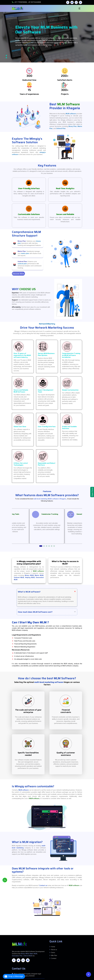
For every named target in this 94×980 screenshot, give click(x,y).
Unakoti (77, 937)
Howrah (22, 934)
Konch (43, 931)
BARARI (92, 929)
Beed (44, 932)
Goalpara (21, 935)
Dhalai (66, 937)
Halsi (73, 929)
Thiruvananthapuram (4, 937)
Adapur (33, 930)
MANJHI (21, 932)
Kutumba (21, 930)
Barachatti (68, 931)
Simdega (66, 931)
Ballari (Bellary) (16, 936)
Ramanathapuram (39, 937)
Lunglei (17, 937)
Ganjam (37, 938)
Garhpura (11, 931)
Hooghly (20, 934)
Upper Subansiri (83, 935)
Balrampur (9, 928)
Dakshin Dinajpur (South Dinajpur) (14, 934)
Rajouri (9, 938)
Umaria (83, 933)
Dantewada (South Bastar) (77, 935)
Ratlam (61, 933)
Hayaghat (93, 931)
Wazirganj (34, 931)
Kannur (81, 937)
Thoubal (60, 935)
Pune (82, 932)
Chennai (3, 937)
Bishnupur (32, 935)
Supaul (70, 927)
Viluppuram (71, 937)
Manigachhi (8, 931)
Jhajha (37, 929)
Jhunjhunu (7, 935)
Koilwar (37, 930)
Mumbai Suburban (67, 932)
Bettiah (32, 928)
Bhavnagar (37, 933)
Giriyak (87, 930)
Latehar (50, 931)
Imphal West (41, 935)
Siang (76, 935)
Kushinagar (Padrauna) (79, 928)
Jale (3, 931)
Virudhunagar (73, 937)
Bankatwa (37, 930)
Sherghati (63, 931)
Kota (12, 935)
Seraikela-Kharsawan (63, 931)
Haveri (56, 936)
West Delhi (5, 934)
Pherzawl (52, 935)
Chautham (71, 930)
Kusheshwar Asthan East (28, 931)
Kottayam (86, 937)
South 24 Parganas (67, 934)
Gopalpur (19, 929)
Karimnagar (50, 936)
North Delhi (81, 934)
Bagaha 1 (16, 933)
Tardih (10, 931)
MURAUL (73, 930)
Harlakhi (54, 929)
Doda (88, 937)
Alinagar (13, 931)
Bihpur (4, 929)
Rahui (88, 930)
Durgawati (59, 929)
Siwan (69, 927)
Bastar (69, 935)
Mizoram (81, 938)
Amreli (26, 933)
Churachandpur (36, 935)
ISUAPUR (14, 932)
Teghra (2, 931)
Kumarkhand (22, 929)
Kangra (80, 934)
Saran (62, 927)
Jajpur (42, 938)
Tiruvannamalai (65, 937)
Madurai (26, 937)
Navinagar (19, 930)
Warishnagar (64, 931)
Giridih (39, 931)
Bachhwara (23, 931)
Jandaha (18, 932)
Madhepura (40, 927)
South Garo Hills (37, 937)
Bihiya (53, 930)
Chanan (75, 929)
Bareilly (14, 928)
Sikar (23, 935)
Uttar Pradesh (12, 938)
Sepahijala (73, 937)
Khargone (46, 933)
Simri (85, 931)
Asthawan (4, 931)
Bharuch (35, 933)
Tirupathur (60, 937)
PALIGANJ (89, 928)
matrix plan (31, 256)
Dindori (29, 933)
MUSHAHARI (68, 930)
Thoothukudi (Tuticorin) (52, 937)
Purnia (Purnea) (55, 927)
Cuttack (30, 938)
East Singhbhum (35, 931)
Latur (62, 932)
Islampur (1, 931)
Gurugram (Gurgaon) (46, 934)
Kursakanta (90, 929)
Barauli (33, 931)
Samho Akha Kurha (92, 931)
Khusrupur (63, 928)
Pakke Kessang (69, 935)
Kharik (22, 929)
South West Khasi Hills (44, 937)
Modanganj (65, 930)
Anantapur (1, 935)
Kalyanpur (8, 930)
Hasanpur (70, 931)
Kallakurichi (16, 937)
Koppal (65, 936)
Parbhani (81, 932)
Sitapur (40, 928)
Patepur (11, 932)
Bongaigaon (1, 935)
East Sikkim (56, 937)
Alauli (68, 930)
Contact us (43, 889)
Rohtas (57, 927)
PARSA (29, 932)
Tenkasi (46, 937)
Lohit (54, 935)
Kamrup (29, 935)
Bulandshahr (20, 928)
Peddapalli (79, 936)
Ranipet (41, 937)
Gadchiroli (53, 932)
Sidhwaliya (42, 931)
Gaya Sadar (30, 931)
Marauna (35, 932)
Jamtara (45, 931)
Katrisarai (22, 931)
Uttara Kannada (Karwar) (86, 936)
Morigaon (45, 935)
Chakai (33, 929)
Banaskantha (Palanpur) (32, 933)
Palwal (61, 934)
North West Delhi (86, 934)
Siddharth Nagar (38, 928)
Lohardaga (52, 931)
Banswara (73, 935)
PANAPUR (28, 932)
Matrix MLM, (39, 577)
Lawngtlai (15, 937)
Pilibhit (12, 928)
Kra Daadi (47, 935)
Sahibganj (60, 931)
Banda (11, 928)
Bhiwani (37, 934)
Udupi (83, 936)
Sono (34, 929)
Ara (27, 928)
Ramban (11, 938)
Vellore (69, 937)
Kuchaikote (37, 931)
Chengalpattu (1, 937)
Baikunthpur (31, 931)
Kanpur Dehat (67, 928)
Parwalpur (20, 931)
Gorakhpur (31, 927)
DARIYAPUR (7, 932)
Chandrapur (49, 932)
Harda (33, 933)
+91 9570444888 (34, 2)
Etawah (36, 928)
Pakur (54, 931)
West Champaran (74, 927)
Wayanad (9, 937)
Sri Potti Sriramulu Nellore (17, 935)
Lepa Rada (52, 935)
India (0, 927)
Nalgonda (74, 936)
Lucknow (87, 928)
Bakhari (5, 931)
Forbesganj (2, 930)
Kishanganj (35, 927)
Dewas (26, 933)
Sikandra (30, 929)
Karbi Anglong (35, 935)
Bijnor (17, 928)
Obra (27, 930)
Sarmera (6, 931)
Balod (63, 935)
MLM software (38, 573)
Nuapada (68, 938)
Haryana (3, 938)
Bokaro (26, 931)
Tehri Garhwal (27, 934)
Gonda (30, 927)
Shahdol (69, 933)
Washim (3, 932)
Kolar (64, 936)
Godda (40, 931)
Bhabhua (50, 929)
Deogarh (32, 938)
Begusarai (8, 927)
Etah (34, 928)
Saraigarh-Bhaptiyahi (46, 932)
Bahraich (6, 928)
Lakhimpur (42, 935)
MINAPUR (71, 930)
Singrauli (78, 933)
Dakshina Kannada (47, 936)
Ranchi (59, 931)
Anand (28, 933)
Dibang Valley (39, 935)
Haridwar (17, 934)
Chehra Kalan (24, 932)
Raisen (58, 933)
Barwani (12, 933)
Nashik (75, 932)
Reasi (12, 938)
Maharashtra (17, 938)
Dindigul (12, 937)
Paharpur (2, 930)
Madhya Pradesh (20, 938)
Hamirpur (52, 928)
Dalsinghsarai (80, 931)
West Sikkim (64, 937)
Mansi (73, 930)
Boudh (29, 938)
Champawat (13, 934)
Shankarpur (24, 929)
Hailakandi (25, 935)
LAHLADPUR (18, 932)
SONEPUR (33, 932)
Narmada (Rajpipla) (71, 933)
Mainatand (4, 933)
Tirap (78, 935)
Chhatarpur (20, 933)
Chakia (4, 930)
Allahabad (79, 927)
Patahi (24, 930)
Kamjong (46, 935)
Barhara (36, 930)
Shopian (15, 938)
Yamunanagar (72, 934)
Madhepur (65, 929)
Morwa (57, 931)
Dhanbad (31, 931)
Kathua (93, 937)
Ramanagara (73, 936)
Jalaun (60, 928)
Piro (46, 930)
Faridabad (41, 934)
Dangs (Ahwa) (45, 933)
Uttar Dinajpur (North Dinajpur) (71, 934)
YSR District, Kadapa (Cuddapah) (31, 935)
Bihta (80, 928)
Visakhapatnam (21, 935)
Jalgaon (58, 932)
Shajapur (71, 933)
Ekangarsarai (11, 931)
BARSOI (2, 929)
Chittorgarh (84, 935)
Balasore (24, 938)
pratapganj (31, 932)
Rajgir (2, 931)
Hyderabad (34, 936)
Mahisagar (65, 933)
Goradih (91, 928)
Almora (7, 934)
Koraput (58, 938)
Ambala (35, 934)
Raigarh (16, 936)
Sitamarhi (67, 927)
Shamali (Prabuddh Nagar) (32, 928)
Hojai (27, 935)
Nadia (35, 934)
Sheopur (73, 933)
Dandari (7, 931)
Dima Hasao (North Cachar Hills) (17, 935)
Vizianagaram (24, 935)
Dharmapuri (10, 937)
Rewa (62, 933)
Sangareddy (87, 936)
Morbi (68, 933)
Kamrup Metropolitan (32, 935)
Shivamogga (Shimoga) (77, 936)
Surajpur (23, 936)
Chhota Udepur (41, 933)
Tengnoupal (58, 935)
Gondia (55, 932)
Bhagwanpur (52, 929)
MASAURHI (86, 928)
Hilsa (7, 931)
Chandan (76, 931)
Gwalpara (29, 929)
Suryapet (91, 936)
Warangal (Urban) (7, 936)
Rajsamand (18, 935)
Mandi (86, 934)
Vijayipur (55, 931)
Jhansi (63, 928)
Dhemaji (10, 935)
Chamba (76, 934)
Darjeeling (18, 934)
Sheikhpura (64, 927)
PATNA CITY (52, 928)
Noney (50, 935)
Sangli (87, 932)
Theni (49, 937)
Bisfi (53, 929)
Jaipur (1, 935)
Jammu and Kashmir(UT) (32, 938)
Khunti (47, 931)
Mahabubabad (60, 936)
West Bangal (6, 938)
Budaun (18, 928)
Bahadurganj (75, 929)
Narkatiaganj (10, 933)
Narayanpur (24, 929)
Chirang (7, 935)
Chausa (26, 929)
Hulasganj (60, 930)
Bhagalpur (10, 927)
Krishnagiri (24, 937)
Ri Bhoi (35, 937)
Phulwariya (50, 931)
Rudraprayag (25, 934)
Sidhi (76, 933)
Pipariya (72, 929)
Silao (19, 931)
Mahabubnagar (63, 936)
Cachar (3, 935)
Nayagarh (67, 938)
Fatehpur (18, 927)
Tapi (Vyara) (93, 933)
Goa (0, 938)
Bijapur (72, 935)
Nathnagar (11, 929)
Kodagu (62, 936)
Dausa (87, 935)
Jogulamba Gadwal (45, 936)
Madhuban (20, 930)
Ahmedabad (24, 933)
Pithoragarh (23, 934)
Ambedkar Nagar (82, 927)
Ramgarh (64, 929)
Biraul (15, 931)
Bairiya (90, 933)
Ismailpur (21, 929)
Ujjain (81, 933)
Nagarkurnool (71, 936)
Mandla (47, 933)
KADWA (8, 929)
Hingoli (56, 932)
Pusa (62, 931)
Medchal (69, 936)
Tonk (29, 935)
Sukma (22, 936)
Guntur (7, 935)
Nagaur (13, 935)
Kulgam (2, 938)
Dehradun (15, 934)
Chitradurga (44, 936)
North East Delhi (83, 934)
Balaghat (10, 933)
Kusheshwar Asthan (24, 931)
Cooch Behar (10, 934)
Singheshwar (14, 929)
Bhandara (45, 932)
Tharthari (25, 931)
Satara (88, 932)
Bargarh (25, 938)
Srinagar (17, 938)
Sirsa (69, 934)
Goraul (19, 932)
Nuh (60, 934)
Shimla (88, 934)
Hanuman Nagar (1, 931)
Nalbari (49, 935)
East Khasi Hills (30, 937)
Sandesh (41, 930)
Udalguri (61, 935)
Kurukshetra (56, 934)
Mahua (15, 932)
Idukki (79, 937)
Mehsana (67, 933)
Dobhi (65, 931)
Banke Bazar (57, 931)
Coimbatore (6, 937)
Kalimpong (28, 934)
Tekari (44, 931)
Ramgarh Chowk (77, 929)
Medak (67, 936)
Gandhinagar (51, 933)
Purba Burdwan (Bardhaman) (55, 934)
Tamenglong (56, 935)
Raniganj (92, 929)
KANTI (75, 930)
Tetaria (22, 930)
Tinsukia (59, 935)
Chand (56, 929)
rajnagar (41, 929)
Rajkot (82, 933)
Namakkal (30, 937)
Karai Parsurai (17, 931)
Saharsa (58, 927)
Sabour (13, 929)
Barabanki (13, 928)
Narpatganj (5, 930)
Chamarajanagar (34, 936)
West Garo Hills (48, 937)
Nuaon (66, 929)
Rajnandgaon (20, 936)
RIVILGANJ (31, 932)
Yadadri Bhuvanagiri (10, 936)
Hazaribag (44, 931)
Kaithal (52, 934)
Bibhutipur (77, 931)
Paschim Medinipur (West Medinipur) (43, 934)
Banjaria (10, 930)
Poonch (6, 938)
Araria (2, 927)
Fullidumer (79, 931)
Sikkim (85, 938)
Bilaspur (75, 934)
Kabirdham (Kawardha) (91, 935)
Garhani (44, 930)
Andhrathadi (61, 929)
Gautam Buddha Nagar (23, 927)
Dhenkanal (34, 938)
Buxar (14, 927)
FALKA (87, 929)
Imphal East (38, 935)
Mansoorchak (28, 931)
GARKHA (12, 932)
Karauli (11, 935)
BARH (50, 928)
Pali (15, 935)
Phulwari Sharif (59, 928)
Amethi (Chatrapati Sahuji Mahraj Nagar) (87, 927)
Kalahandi (46, 938)
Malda (31, 934)
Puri (70, 938)
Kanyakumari (20, 937)
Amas (55, 931)
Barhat (39, 929)
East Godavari (5, 935)
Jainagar (48, 929)
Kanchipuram (18, 937)
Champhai (12, 937)
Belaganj (32, 931)
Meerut (3, 928)
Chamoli (11, 934)
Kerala (80, 938)
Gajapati (36, 938)
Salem (43, 937)
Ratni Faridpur (62, 930)
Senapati (54, 935)
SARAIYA (85, 930)
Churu (86, 935)
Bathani (51, 931)
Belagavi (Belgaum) (19, 936)
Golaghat (23, 935)
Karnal (54, 934)
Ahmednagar (36, 932)
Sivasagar (51, 935)
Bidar (31, 936)
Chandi (93, 930)
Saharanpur (19, 928)
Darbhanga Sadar (87, 931)
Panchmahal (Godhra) (76, 933)
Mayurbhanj (62, 938)
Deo (24, 930)
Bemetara (70, 935)
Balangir (22, 938)
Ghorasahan (41, 930)
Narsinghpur (53, 933)
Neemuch (55, 933)
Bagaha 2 (18, 933)
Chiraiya (39, 930)
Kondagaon (4, 936)
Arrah (33, 930)
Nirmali (36, 932)
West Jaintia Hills (51, 937)
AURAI (61, 930)
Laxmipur (36, 929)
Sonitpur (52, 935)
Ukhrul (62, 935)
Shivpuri (88, 931)
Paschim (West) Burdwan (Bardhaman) (49, 934)
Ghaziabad (26, 927)
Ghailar (20, 929)
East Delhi (77, 934)
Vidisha (84, 933)
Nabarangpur (64, 938)
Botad (39, 933)
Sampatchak (56, 928)
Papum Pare (72, 935)
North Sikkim (59, 937)
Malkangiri (60, 938)
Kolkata (30, 934)
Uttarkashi (33, 934)
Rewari (66, 934)
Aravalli (29, 933)
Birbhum (8, 934)
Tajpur (56, 931)
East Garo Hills (24, 937)
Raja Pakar (8, 932)
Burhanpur (18, 933)
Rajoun (83, 931)
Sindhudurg (90, 932)
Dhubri (12, 935)
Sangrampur (91, 930)
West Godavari (27, 935)
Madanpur (22, 930)
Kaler (8, 930)
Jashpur (88, 935)
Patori (86, 931)
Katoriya (81, 931)
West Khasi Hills (54, 937)
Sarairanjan (61, 931)
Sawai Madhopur (21, 935)
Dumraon (74, 931)
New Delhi (79, 934)
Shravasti (36, 928)
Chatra (28, 931)
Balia (0, 931)
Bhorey (43, 931)
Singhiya (75, 931)
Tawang (77, 935)
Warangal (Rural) (4, 936)
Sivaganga (44, 937)
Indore (37, 933)
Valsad (3, 934)
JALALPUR (16, 932)
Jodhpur (9, 935)
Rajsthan (93, 938)
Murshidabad (33, 934)
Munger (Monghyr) (45, 927)
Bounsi (74, 931)
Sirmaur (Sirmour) (90, 934)
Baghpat (4, 928)
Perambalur (34, 937)
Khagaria (33, 927)
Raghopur (10, 932)
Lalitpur (85, 928)
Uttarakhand (9, 938)
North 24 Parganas (38, 934)
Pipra (43, 932)
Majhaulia (92, 933)
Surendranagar (90, 933)
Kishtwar (1, 938)
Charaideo (5, 935)
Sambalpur (73, 938)
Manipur (91, 938)
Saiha (20, 937)
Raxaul (29, 930)
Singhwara (5, 931)
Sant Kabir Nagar (26, 928)
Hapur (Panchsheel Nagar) (55, 928)
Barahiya (70, 929)
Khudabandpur (20, 931)
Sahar (43, 930)
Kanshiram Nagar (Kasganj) (73, 928)
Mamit (19, 937)
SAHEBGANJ (82, 930)
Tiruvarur (67, 937)
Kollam (85, 937)
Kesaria (6, 930)
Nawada (51, 927)
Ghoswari (68, 928)
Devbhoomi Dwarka (48, 933)
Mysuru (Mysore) (69, 936)
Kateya (46, 931)
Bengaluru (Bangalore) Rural (23, 936)
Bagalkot (13, 936)
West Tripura (79, 937)
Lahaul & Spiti (84, 934)
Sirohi (24, 935)
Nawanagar (76, 931)
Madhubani (42, 927)
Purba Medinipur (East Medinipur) (61, 934)
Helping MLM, (30, 580)
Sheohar (66, 927)
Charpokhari (47, 930)
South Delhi (91, 934)
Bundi (82, 935)
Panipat (65, 934)
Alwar (72, 935)
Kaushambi (76, 928)
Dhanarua (77, 928)
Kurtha (11, 930)
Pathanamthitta (1, 937)
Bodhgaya (38, 931)
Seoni (68, 933)
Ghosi (58, 930)
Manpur (36, 931)
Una (94, 934)
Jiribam (43, 935)
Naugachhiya (26, 929)
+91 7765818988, (20, 2)
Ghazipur (28, 927)
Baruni (28, 928)
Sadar (44, 930)
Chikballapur (36, 936)
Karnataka (90, 938)
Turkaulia (19, 930)
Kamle (46, 935)
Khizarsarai (49, 931)
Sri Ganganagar (26, 935)
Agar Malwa (3, 933)
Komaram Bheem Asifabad (56, 936)
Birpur (90, 931)
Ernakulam (78, 937)
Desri (21, 932)
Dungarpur (90, 935)
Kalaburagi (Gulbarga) (59, 936)
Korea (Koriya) (8, 936)
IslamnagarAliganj (43, 929)
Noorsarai (90, 930)
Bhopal (16, 933)
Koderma (49, 931)
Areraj (1, 930)
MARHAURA (23, 932)
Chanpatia (2, 933)
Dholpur (89, 935)
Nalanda (50, 927)
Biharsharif (8, 931)
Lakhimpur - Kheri (83, 928)
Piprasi (87, 933)
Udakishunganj (33, 929)
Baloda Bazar (65, 935)
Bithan (71, 931)
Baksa (90, 935)
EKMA (11, 932)
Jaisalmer (2, 935)
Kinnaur (81, 934)
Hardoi (58, 928)
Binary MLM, (30, 577)
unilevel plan (22, 266)
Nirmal (75, 936)
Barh (74, 928)
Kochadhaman (80, 929)
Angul (20, 938)
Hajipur (47, 928)
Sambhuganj (85, 931)
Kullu (83, 934)
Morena (51, 933)
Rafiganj (25, 930)
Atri (50, 931)
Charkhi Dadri (39, 934)
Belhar (72, 931)
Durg (81, 935)
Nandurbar (73, 932)
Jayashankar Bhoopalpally (41, 936)
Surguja (25, 936)
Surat (89, 933)
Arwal (3, 927)
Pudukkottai (36, 937)
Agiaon (34, 930)
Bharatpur (78, 935)
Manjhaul (3, 931)
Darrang (9, 935)
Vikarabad (93, 936)
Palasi (1, 930)
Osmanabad (77, 932)
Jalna (60, 932)
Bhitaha (93, 933)
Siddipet (89, 936)
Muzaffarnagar (10, 928)
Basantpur (33, 932)
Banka (7, 927)
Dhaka (42, 930)
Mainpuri (93, 928)
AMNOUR (1, 932)
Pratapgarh (14, 928)
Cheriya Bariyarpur (16, 931)
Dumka (33, 931)
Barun (17, 930)
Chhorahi (18, 931)
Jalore (4, 935)
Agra (76, 927)
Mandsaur (49, 933)
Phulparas (67, 929)
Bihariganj (31, 929)
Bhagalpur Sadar (6, 929)
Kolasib (14, 937)
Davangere (50, 936)
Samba (13, 938)
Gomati (67, 937)
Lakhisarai (37, 927)
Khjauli (46, 929)
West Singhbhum (69, 931)
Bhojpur (12, 927)
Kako (66, 930)
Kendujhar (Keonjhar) (53, 938)
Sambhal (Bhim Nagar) (22, 928)
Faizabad (37, 928)
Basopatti (50, 929)
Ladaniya (52, 929)
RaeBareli (15, 928)
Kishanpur (49, 932)
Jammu (92, 937)
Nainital (18, 934)
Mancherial (65, 936)
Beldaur (75, 930)
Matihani (89, 931)
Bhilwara (79, 935)
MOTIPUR (84, 930)
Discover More (18, 276)
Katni (42, 933)
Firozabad (20, 927)
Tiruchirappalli (56, 937)
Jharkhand (15, 938)
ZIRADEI (50, 932)
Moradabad (7, 928)
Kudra (61, 929)
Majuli (44, 935)
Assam (2, 938)
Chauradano (35, 930)
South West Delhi (3, 934)
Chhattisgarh (29, 938)
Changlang (36, 935)
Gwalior (32, 933)
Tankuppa (40, 931)
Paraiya (47, 931)
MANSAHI (1, 929)
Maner (79, 928)
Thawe (40, 931)
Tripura (86, 938)
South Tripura (75, 937)
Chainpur (54, 929)
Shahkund (15, 929)
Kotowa (15, 930)
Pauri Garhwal (20, 934)
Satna (65, 933)
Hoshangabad (35, 933)
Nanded (71, 932)
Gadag (53, 936)
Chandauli (23, 928)
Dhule (51, 932)
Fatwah (49, 928)
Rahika (38, 929)
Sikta (6, 933)
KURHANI (77, 930)
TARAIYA (34, 932)
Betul (13, 933)
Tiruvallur (63, 937)
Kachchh (60, 933)
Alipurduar (5, 934)
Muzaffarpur (48, 927)
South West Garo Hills (40, 937)
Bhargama (7, 930)
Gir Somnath (54, 933)
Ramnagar (14, 933)
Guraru (45, 931)
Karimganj (38, 935)
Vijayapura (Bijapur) (89, 936)
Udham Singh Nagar (31, 934)
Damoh (24, 933)
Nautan (88, 933)
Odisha (88, 938)
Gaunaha (12, 933)
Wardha (1, 932)
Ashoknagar (8, 933)
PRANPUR (93, 929)
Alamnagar (36, 929)
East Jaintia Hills (27, 937)
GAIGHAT (66, 930)
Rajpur (73, 931)
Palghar (79, 932)
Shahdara (89, 934)
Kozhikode (89, 937)
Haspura (31, 930)
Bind (23, 931)
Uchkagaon (53, 931)
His (49, 934)
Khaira (31, 929)
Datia (25, 933)
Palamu (55, 931)
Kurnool (10, 935)
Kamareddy (48, 936)
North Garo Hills (32, 937)
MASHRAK (25, 932)
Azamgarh (2, 928)
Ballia (8, 928)
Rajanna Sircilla (82, 936)
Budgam (87, 937)
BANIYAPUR (3, 932)
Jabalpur (39, 933)
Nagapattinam (28, 937)
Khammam (52, 936)
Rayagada (71, 938)
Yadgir (92, 936)
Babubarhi (43, 929)
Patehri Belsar (87, 932)
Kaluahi (45, 929)
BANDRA (62, 930)
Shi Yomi (74, 935)
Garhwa (38, 931)
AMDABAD (12, 929)
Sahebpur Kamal (9, 931)
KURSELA (90, 929)
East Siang (44, 935)
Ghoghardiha (69, 929)
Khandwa (44, 933)
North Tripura (70, 937)
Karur (22, 937)
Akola (38, 932)
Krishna (9, 935)
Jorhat (28, 935)
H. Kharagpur (51, 930)
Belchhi (67, 928)
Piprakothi (13, 930)
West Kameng (86, 935)
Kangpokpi (48, 935)
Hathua (45, 931)
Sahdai (6, 932)
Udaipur (30, 935)
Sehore (66, 933)
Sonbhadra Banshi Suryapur (14, 930)
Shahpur (54, 930)
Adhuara (48, 929)
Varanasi (47, 928)
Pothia (82, 929)
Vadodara (1, 934)
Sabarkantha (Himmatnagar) (85, 933)
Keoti (6, 931)
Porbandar (80, 933)
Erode (14, 937)
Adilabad (27, 936)
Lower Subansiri (65, 935)
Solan (92, 934)
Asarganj (60, 930)
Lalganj (16, 932)
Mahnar (84, 932)
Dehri (42, 928)
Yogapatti (8, 933)
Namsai (67, 935)
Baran (75, 935)
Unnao (46, 928)
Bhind (15, 933)
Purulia (64, 934)
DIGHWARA (9, 932)
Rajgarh (60, 933)
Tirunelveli (58, 937)
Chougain (83, 931)
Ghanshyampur (21, 931)
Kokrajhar (40, 935)
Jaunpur (62, 928)
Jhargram (26, 934)
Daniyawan (61, 928)
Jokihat (88, 929)
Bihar (26, 928)
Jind (51, 934)
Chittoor (3, 935)
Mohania (62, 929)
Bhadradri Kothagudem (30, 936)
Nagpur (70, 932)
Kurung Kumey (50, 935)
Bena (13, 931)
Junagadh (58, 933)
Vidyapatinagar (84, 931)
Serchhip (22, 937)
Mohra (53, 931)
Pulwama (7, 938)
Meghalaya (83, 938)
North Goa (67, 935)
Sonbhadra (42, 928)
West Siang (88, 935)
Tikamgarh (80, 933)
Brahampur (78, 931)
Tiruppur (61, 937)
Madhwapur (56, 929)
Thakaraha (20, 933)
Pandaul (39, 929)
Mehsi (5, 930)
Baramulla (85, 937)
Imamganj (59, 931)
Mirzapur (5, 928)
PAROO (80, 930)
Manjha (38, 931)
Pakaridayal (27, 930)
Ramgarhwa (31, 930)
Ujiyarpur (82, 931)
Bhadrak (27, 938)
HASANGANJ (82, 929)
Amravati (40, 932)
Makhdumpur (56, 930)
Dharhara (49, 930)
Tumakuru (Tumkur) (81, 936)
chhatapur (38, 932)
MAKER (19, 932)
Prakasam (12, 935)
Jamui (28, 929)
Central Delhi (75, 934)
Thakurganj (86, 929)
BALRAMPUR (4, 929)
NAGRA (26, 932)
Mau (2, 928)
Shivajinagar (73, 931)
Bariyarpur (47, 930)
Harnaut (92, 930)
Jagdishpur (9, 929)
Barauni (87, 931)
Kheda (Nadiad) (62, 933)
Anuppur (6, 933)
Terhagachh (84, 929)
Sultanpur (44, 928)
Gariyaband (83, 935)
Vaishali (72, 927)
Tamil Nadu (78, 938)
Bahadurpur (90, 931)
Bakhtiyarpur (72, 928)
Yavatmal (4, 932)
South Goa (69, 935)
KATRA (70, 930)
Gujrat (10, 938)
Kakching (44, 935)
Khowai (69, 937)
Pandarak (70, 928)
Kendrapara (50, 938)
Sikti (93, 929)
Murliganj (16, 929)
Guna (30, 933)
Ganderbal (90, 937)
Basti (16, 928)
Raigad (84, 932)
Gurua (54, 931)
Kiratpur (19, 931)
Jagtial (36, 936)
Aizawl (10, 937)
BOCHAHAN (64, 930)
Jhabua (41, 933)
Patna (53, 927)
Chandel (34, 935)
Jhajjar (50, 934)
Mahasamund (10, 936)
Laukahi (73, 929)
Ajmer (70, 935)
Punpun (75, 928)
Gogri (74, 930)
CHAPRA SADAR (5, 932)
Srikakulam (14, 935)
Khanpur (59, 931)
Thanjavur (48, 937)
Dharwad (52, 936)
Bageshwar (9, 934)
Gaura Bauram (16, 931)
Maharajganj (89, 928)
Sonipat (70, 934)
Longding (56, 935)
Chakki (81, 931)
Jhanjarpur (58, 929)
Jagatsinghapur (40, 938)
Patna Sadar (54, 928)
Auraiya (1, 928)
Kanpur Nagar (69, 928)
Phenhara (25, 930)
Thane (94, 932)
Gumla (42, 931)
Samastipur (60, 927)
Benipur (12, 931)
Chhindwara (22, 933)
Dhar (28, 933)
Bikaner (81, 935)
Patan (79, 933)
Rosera (68, 931)
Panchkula (63, 934)
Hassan (55, 936)
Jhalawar (5, 935)
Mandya (67, 936)
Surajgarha (80, 929)
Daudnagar (29, 930)
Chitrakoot (25, 928)
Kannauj (64, 928)
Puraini (27, 929)
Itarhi (70, 931)
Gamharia (18, 929)
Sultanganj (17, 929)
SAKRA (74, 930)
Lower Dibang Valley (59, 935)
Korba (6, 936)
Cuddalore (8, 937)
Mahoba (91, 928)
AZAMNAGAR (7, 929)
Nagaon (47, 935)
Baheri (91, 931)
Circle (79, 930)
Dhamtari (80, 935)
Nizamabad (77, 936)
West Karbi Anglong (64, 935)
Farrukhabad (15, 927)
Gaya (46, 928)
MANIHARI (10, 929)
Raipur (18, 936)
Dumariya (61, 931)
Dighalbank (78, 929)
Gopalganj (34, 931)
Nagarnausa (14, 931)
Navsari (73, 933)
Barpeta (91, 935)
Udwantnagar (39, 930)
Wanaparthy (1, 936)
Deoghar (29, 931)
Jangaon (37, 936)
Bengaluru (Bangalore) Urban (28, 936)
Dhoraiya (77, 931)
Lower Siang (62, 935)
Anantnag (81, 937)
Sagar (64, 933)
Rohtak (68, 934)
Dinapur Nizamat (44, 928)
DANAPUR (87, 928)
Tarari (49, 930)
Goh (30, 930)
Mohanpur (66, 931)
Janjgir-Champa (86, 935)
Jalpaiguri (24, 934)
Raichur (71, 936)
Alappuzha (76, 937)
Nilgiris (32, 937)
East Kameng (42, 935)
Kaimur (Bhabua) (46, 929)
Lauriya (1, 933)
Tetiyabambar (54, 930)
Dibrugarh (13, 935)
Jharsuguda (44, 938)
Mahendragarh (58, 934)
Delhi (4, 938)
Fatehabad (43, 934)
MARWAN (78, 930)
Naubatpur (81, 928)
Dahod (43, 933)
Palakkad (93, 937)
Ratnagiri (85, 932)
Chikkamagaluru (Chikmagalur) (40, 936)
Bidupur (26, 932)
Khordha (56, 938)
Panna (57, 933)
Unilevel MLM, (19, 580)
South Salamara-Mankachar (56, 935)
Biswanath (93, 935)
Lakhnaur (63, 929)
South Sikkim (61, 937)
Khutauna (71, 929)
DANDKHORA (84, 929)
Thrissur (7, 937)
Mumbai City (64, 932)
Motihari (12, 930)
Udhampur (19, 938)
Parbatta (77, 930)
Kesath (80, 931)
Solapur (92, 932)
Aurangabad (5, 927)
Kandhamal (48, 938)
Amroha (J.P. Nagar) (92, 927)
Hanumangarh (93, 935)
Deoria (33, 928)
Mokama (65, 928)
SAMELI (88, 929)
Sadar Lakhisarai (68, 929)
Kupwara (4, 938)
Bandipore (83, 937)
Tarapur (56, 930)
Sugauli (17, 930)
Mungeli (13, 936)
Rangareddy (85, 936)
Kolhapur (61, 932)
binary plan (22, 243)
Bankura (6, 934)
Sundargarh (76, 938)
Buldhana (47, 932)
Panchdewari (48, 931)
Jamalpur (48, 928)
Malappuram (91, 937)
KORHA (86, 929)
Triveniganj (42, 932)
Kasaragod (83, 937)
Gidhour (40, 929)
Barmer (76, 935)
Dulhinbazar (84, 928)
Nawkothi (13, 931)
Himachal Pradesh (23, 938)
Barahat (71, 931)
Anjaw (35, 935)
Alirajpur (5, 933)
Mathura (1, 928)
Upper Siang (80, 935)
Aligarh (78, 927)
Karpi (9, 930)
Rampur (17, 928)
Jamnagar (56, 933)
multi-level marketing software (49, 685)
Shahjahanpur (28, 928)
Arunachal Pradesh (26, 938)
